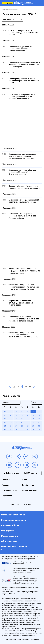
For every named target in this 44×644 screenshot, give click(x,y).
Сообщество (28, 485)
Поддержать (7, 3)
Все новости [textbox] (8, 19)
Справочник (7, 496)
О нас (24, 480)
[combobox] (13, 19)
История (6, 485)
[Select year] (37, 403)
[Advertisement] (22, 123)
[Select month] (11, 403)
